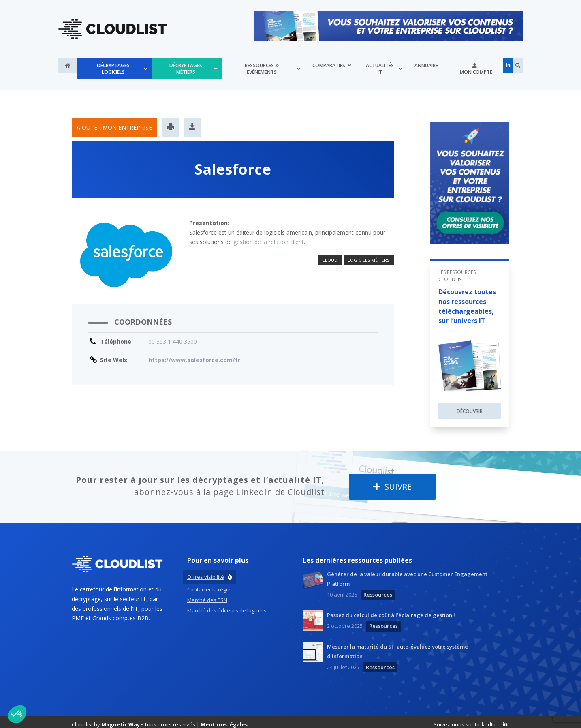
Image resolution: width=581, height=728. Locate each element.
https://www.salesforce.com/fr (194, 354)
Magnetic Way (121, 718)
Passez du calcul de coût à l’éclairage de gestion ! (391, 609)
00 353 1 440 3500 (173, 335)
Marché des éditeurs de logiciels (227, 604)
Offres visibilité (206, 570)
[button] (17, 714)
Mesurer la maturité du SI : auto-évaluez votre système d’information (397, 645)
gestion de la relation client (269, 236)
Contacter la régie (209, 583)
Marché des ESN (207, 593)
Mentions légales (224, 718)
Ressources (378, 588)
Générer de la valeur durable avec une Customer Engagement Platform (407, 572)
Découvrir (470, 405)
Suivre (392, 481)
